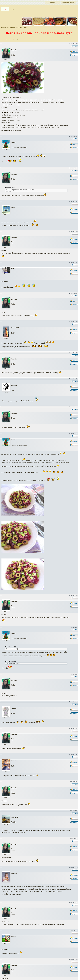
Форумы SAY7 (5, 27)
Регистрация (5, 8)
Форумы (52, 2)
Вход (13, 8)
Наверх (70, 976)
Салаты (25, 27)
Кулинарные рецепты (68, 2)
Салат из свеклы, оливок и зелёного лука (39, 32)
